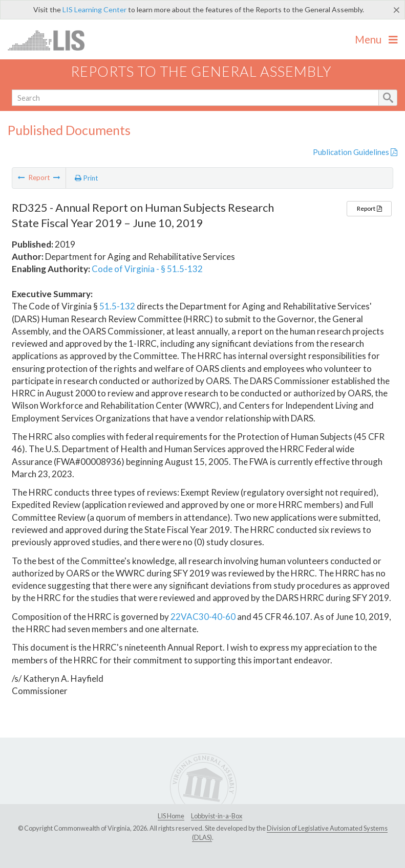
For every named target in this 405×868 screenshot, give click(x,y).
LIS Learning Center (94, 9)
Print (87, 178)
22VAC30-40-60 (203, 617)
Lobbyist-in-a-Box (217, 816)
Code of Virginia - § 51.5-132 (147, 269)
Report (369, 208)
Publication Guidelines (355, 152)
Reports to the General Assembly (201, 71)
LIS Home (171, 816)
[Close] (397, 10)
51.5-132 (117, 306)
